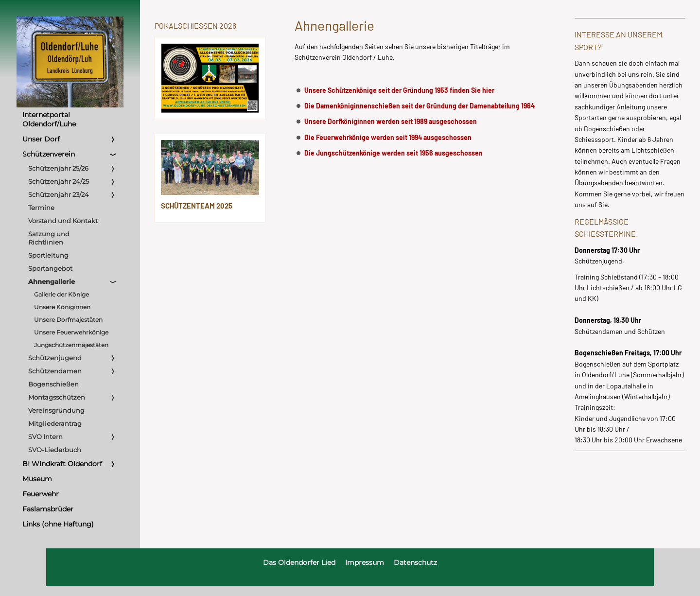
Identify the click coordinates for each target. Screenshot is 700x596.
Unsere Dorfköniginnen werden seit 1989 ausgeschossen (391, 121)
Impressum (365, 562)
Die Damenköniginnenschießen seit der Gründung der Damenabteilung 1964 (420, 106)
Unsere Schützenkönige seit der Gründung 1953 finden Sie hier (399, 90)
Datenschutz (415, 562)
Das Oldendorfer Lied (299, 562)
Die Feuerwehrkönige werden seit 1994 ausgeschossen (388, 137)
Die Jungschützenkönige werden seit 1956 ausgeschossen (394, 153)
